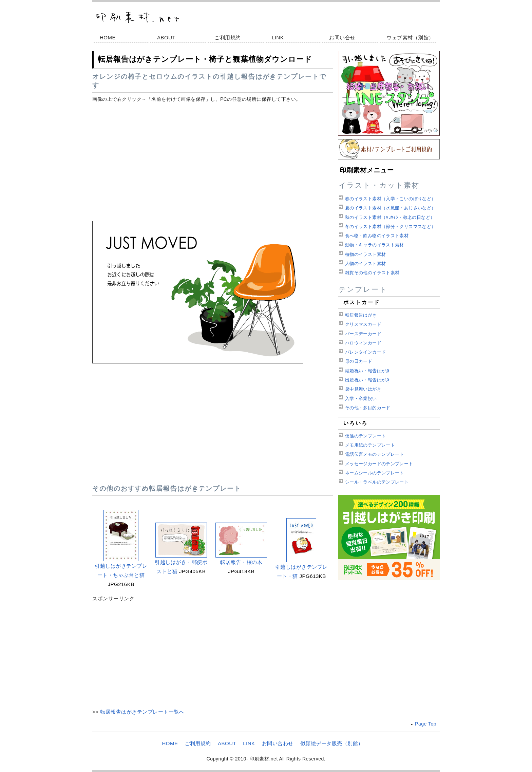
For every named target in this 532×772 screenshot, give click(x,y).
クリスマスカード (363, 324)
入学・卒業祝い (361, 399)
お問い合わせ (278, 743)
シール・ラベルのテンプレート (377, 482)
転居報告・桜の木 (241, 562)
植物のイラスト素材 (366, 254)
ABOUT (166, 37)
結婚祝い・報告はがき (368, 371)
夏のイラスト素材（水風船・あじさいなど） (391, 208)
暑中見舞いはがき (363, 389)
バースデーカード (363, 334)
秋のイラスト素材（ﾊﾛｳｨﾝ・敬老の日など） (390, 217)
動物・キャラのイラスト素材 (375, 245)
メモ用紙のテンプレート (370, 445)
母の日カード (359, 361)
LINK (278, 37)
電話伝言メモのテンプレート (375, 454)
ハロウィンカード (363, 343)
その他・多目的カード (368, 408)
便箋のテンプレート (366, 436)
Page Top (426, 724)
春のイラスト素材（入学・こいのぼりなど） (391, 199)
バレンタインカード (366, 352)
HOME (108, 37)
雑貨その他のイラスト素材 (372, 273)
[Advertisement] (213, 155)
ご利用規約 (228, 37)
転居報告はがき (361, 315)
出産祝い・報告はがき (368, 380)
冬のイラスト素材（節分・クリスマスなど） (391, 227)
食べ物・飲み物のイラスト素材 (377, 236)
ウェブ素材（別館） (410, 37)
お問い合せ (342, 37)
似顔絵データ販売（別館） (332, 743)
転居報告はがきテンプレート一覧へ (142, 712)
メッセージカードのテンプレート (379, 464)
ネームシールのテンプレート (375, 473)
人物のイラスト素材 (366, 263)
